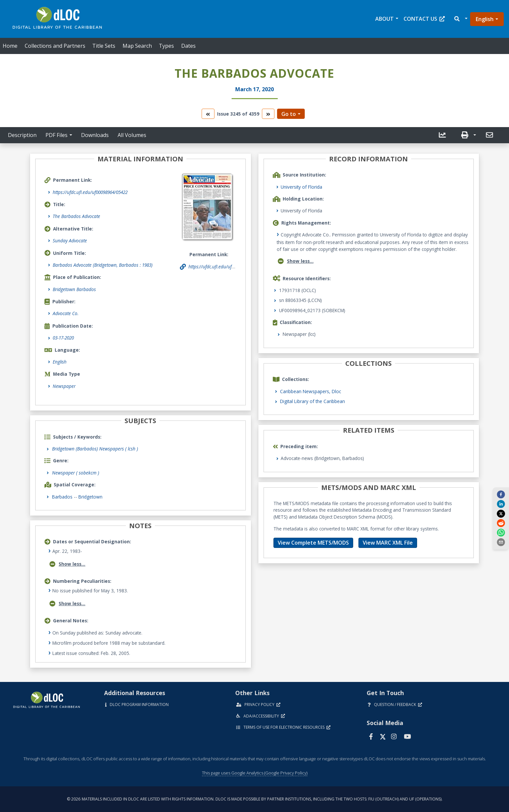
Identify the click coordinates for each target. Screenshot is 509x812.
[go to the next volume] (268, 114)
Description (22, 135)
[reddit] (501, 523)
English (485, 19)
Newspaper (64, 386)
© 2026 (255, 799)
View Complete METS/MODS (313, 543)
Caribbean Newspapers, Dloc (311, 391)
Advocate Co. (66, 313)
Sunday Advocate (70, 241)
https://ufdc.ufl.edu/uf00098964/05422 (90, 192)
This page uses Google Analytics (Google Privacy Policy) (255, 773)
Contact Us (424, 19)
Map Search (137, 46)
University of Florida (301, 187)
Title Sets (104, 46)
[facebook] (501, 494)
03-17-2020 (63, 338)
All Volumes (132, 135)
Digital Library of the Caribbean (312, 401)
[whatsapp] (501, 532)
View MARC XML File (388, 543)
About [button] (384, 19)
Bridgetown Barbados (74, 289)
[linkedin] (501, 504)
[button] (460, 19)
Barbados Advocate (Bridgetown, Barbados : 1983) (103, 265)
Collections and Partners (55, 46)
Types (166, 46)
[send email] (501, 542)
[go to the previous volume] (208, 114)
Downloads (95, 135)
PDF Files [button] (57, 135)
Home (10, 46)
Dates (188, 46)
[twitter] (501, 513)
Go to (289, 114)
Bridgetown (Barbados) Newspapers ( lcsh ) (95, 449)
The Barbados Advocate (76, 216)
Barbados (62, 497)
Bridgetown (90, 497)
